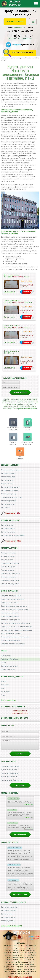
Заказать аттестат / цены (10, 580)
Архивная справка (8, 570)
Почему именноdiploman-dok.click (20, 712)
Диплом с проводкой (9, 501)
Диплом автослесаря (9, 913)
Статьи (4, 663)
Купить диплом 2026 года (10, 768)
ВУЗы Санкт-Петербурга (10, 659)
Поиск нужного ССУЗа (13, 541)
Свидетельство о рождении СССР (13, 599)
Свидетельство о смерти (10, 603)
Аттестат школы (7, 560)
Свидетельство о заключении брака (14, 606)
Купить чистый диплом (9, 779)
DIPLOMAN (21, 935)
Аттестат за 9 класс (8, 556)
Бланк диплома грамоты (10, 616)
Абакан (4, 681)
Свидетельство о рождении (11, 596)
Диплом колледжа (8, 532)
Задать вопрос (20, 836)
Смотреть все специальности (11, 928)
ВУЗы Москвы (6, 656)
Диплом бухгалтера (8, 923)
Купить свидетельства (9, 772)
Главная (4, 58)
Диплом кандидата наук (10, 490)
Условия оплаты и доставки (27, 443)
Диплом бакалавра (8, 477)
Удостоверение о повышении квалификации (17, 630)
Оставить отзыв (20, 896)
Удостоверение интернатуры (11, 634)
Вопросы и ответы (27, 429)
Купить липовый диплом (10, 775)
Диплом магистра (8, 480)
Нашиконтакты (20, 458)
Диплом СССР (6, 508)
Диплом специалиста (9, 473)
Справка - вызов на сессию (11, 574)
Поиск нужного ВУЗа (13, 513)
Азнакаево (5, 685)
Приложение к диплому (10, 613)
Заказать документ (15, 21)
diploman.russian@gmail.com (27, 409)
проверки (18, 27)
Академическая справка (10, 563)
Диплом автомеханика (9, 909)
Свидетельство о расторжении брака (15, 610)
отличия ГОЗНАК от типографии (13, 429)
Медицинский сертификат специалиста (15, 637)
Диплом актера (7, 916)
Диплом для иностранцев (10, 487)
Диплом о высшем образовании (13, 470)
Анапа (3, 695)
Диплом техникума (8, 529)
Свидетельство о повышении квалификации (17, 627)
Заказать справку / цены (10, 584)
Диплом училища (7, 525)
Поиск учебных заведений (22, 53)
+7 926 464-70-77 (20, 32)
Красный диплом (7, 484)
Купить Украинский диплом (11, 640)
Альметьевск (6, 692)
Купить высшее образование (11, 782)
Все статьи (20, 787)
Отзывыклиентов (13, 443)
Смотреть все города (9, 700)
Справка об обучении (9, 567)
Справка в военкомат (9, 577)
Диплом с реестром (8, 504)
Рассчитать (33, 22)
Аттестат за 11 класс (9, 553)
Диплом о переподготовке (11, 620)
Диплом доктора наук (9, 494)
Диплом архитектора (9, 919)
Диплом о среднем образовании (13, 535)
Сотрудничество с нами (9, 666)
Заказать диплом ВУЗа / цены (12, 497)
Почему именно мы (8, 669)
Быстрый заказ (26, 281)
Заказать (27, 291)
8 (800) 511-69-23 (20, 36)
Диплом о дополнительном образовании (16, 623)
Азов (3, 688)
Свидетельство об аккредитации (13, 644)
